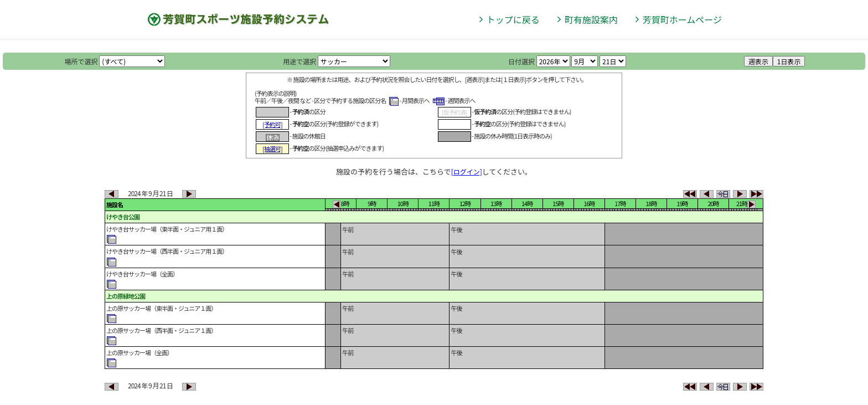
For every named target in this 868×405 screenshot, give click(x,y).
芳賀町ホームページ (682, 19)
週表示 (758, 61)
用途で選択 (299, 61)
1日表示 (789, 61)
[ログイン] (467, 171)
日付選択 (521, 61)
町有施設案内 (591, 19)
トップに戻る (513, 19)
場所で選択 (81, 61)
